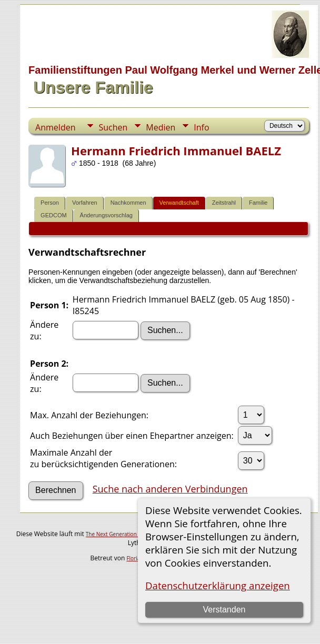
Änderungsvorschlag (106, 215)
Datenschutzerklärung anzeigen (218, 585)
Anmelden (55, 127)
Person (50, 203)
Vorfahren (85, 203)
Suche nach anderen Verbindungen (170, 489)
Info (201, 127)
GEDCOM (54, 215)
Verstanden (224, 610)
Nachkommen (128, 203)
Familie (258, 203)
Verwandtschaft (179, 203)
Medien (161, 127)
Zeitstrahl (224, 203)
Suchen (113, 127)
